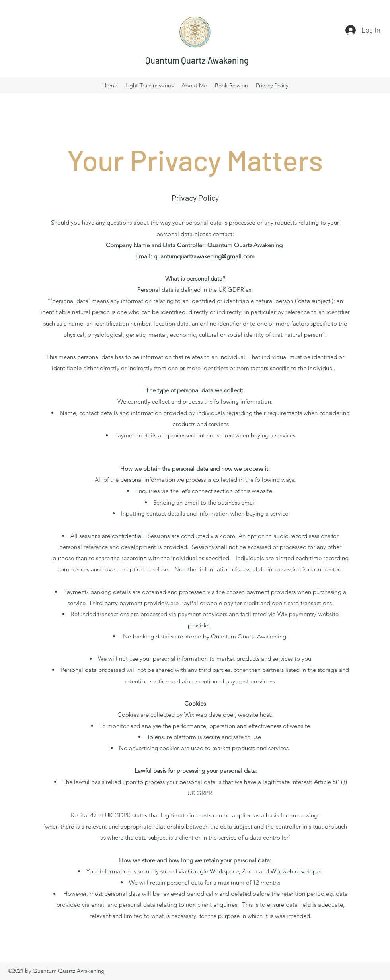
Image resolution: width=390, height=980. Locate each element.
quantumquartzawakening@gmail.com (204, 256)
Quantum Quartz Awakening (197, 60)
